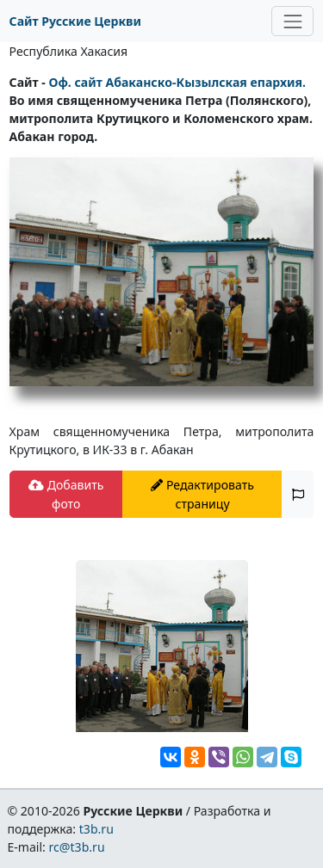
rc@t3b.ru (77, 847)
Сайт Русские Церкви (75, 21)
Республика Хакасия (69, 51)
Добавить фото (66, 494)
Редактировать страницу (202, 494)
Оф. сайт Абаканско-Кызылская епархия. (177, 82)
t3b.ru (96, 829)
